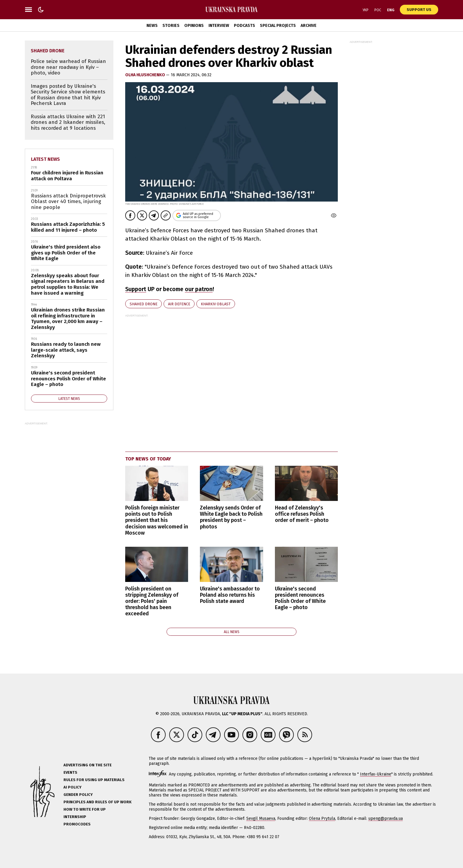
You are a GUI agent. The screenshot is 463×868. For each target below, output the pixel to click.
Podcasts (244, 26)
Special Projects (278, 26)
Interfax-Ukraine (376, 774)
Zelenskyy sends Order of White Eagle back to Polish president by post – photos (231, 517)
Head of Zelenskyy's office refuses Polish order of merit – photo (302, 514)
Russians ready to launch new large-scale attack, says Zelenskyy (66, 350)
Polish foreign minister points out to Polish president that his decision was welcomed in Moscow (157, 520)
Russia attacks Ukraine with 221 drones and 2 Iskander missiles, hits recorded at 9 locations (68, 122)
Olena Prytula (322, 818)
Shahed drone (144, 304)
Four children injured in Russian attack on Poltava (67, 176)
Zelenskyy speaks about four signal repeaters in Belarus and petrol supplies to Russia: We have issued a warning (68, 284)
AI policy (72, 787)
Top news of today (148, 459)
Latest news (45, 159)
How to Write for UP (85, 809)
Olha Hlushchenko (146, 75)
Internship (75, 817)
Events (70, 772)
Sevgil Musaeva (261, 818)
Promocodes (77, 824)
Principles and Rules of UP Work (97, 802)
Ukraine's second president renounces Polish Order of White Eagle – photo (300, 598)
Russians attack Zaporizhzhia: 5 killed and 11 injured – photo (68, 227)
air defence (179, 304)
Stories (171, 26)
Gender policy (78, 795)
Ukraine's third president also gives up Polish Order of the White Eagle (66, 253)
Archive (309, 26)
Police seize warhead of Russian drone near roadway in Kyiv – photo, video (68, 67)
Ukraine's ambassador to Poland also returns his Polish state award (230, 595)
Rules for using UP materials (94, 780)
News (152, 26)
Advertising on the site (88, 765)
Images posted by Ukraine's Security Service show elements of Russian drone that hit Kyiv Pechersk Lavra (68, 95)
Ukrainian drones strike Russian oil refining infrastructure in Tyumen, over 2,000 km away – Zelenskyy (68, 319)
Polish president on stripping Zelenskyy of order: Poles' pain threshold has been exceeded (152, 601)
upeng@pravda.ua (385, 818)
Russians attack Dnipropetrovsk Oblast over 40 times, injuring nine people (68, 202)
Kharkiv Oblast (216, 304)
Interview (219, 26)
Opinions (194, 26)
